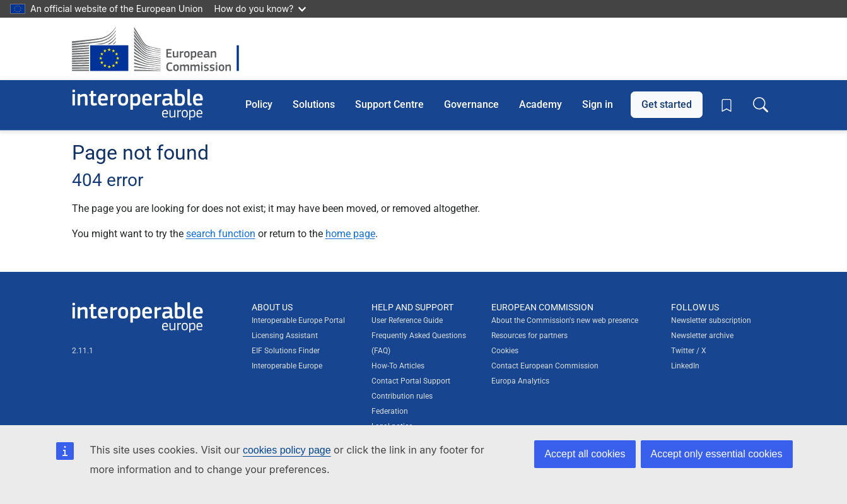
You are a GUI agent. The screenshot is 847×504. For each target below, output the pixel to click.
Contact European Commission (545, 366)
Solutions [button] (314, 104)
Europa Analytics (520, 381)
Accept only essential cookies (717, 454)
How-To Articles (398, 366)
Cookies (505, 351)
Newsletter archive (702, 336)
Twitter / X (689, 351)
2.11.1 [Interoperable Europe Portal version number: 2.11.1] (83, 351)
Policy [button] (259, 104)
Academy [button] (540, 104)
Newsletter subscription (711, 320)
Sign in (598, 104)
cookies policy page (287, 450)
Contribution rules (402, 396)
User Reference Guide (407, 320)
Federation (390, 411)
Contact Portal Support (411, 381)
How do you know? (260, 9)
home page (350, 234)
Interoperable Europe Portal (298, 320)
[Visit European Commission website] (162, 49)
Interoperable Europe (287, 366)
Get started (667, 104)
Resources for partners (529, 336)
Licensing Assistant (285, 336)
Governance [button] (471, 104)
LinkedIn (685, 366)
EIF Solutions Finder (286, 351)
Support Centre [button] (389, 104)
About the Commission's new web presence (565, 320)
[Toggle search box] (761, 105)
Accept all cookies (585, 454)
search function (221, 234)
